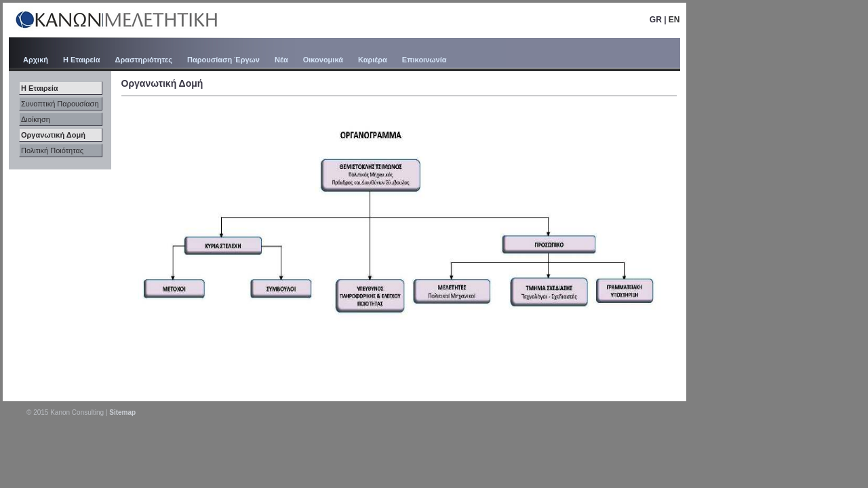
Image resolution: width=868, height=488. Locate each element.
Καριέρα (373, 60)
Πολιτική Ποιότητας (52, 150)
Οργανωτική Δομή (53, 135)
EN (674, 20)
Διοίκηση (36, 119)
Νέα (281, 60)
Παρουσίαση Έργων (223, 60)
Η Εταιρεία (82, 60)
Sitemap (122, 412)
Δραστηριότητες (144, 60)
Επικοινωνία (425, 60)
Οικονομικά (323, 60)
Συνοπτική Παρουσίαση (60, 104)
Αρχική (36, 60)
